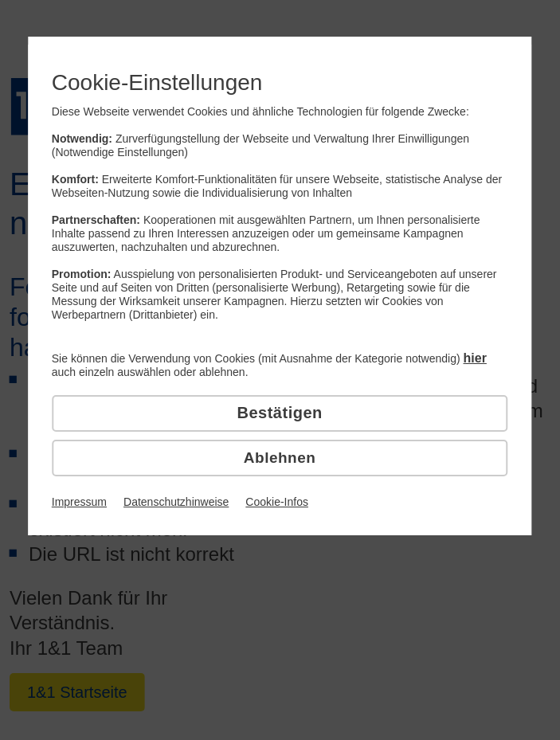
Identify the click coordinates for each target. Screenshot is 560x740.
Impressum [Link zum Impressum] (79, 502)
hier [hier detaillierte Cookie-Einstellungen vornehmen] (475, 358)
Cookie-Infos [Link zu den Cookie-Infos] (277, 502)
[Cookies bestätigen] (280, 413)
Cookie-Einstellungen (157, 82)
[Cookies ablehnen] (280, 458)
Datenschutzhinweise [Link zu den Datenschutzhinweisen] (176, 502)
